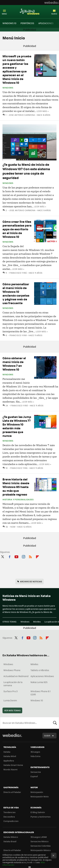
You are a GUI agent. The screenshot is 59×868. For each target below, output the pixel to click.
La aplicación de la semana (13, 684)
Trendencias (9, 812)
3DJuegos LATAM (39, 837)
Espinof (34, 776)
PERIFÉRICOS (27, 23)
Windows (8, 88)
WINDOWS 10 (9, 23)
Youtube (16, 556)
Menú (4, 14)
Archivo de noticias (31, 581)
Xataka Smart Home (13, 765)
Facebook (10, 556)
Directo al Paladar (12, 792)
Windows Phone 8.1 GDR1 (41, 693)
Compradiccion (11, 821)
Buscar (55, 723)
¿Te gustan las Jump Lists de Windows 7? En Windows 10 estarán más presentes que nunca (17, 426)
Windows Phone (12, 670)
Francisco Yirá (18, 273)
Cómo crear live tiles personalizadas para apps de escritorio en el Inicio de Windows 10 (17, 229)
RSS (30, 556)
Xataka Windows (30, 11)
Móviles (37, 622)
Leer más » (43, 111)
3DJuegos (35, 752)
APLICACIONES (46, 23)
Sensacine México (40, 841)
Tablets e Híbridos (40, 670)
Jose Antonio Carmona (22, 115)
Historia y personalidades (18, 499)
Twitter (3, 556)
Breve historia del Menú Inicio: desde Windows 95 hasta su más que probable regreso (16, 487)
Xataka (7, 752)
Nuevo (54, 14)
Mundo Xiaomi (10, 769)
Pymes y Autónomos (41, 817)
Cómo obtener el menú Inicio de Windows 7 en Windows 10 (14, 364)
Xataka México (11, 837)
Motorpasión (37, 792)
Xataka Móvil (10, 756)
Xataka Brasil (10, 841)
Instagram (23, 556)
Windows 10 (37, 700)
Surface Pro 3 (10, 691)
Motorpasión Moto (40, 796)
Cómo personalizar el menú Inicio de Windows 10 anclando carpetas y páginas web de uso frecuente (16, 294)
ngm (13, 527)
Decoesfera (9, 817)
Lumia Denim (10, 700)
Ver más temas (12, 710)
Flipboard (37, 556)
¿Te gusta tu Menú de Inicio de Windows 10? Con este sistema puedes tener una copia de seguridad (26, 171)
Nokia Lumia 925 (39, 682)
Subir (47, 736)
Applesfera (9, 761)
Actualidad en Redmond (16, 676)
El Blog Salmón (38, 812)
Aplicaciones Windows (42, 676)
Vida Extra (35, 756)
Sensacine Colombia (41, 846)
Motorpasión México (41, 850)
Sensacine (36, 772)
